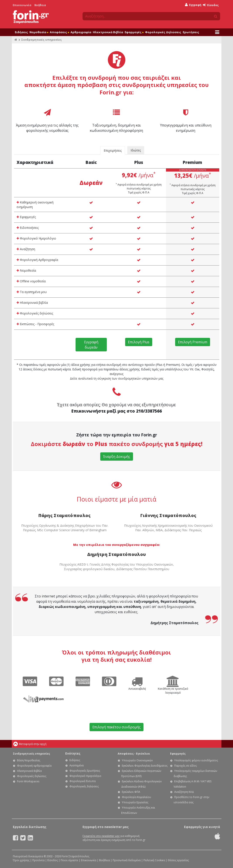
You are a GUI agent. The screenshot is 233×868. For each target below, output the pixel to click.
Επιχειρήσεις (113, 150)
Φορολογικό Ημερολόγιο (36, 238)
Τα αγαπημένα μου (32, 292)
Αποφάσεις (59, 32)
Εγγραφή (193, 5)
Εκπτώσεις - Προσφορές (35, 324)
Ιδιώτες (136, 150)
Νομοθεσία (39, 32)
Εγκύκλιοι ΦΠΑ (131, 792)
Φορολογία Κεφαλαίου (136, 797)
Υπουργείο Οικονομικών (137, 760)
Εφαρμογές (134, 32)
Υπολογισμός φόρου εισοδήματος (196, 760)
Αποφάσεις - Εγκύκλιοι (134, 754)
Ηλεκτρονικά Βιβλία (108, 32)
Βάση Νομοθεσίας (29, 760)
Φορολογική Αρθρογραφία (37, 260)
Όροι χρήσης (21, 860)
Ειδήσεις (21, 32)
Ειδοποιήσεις (28, 228)
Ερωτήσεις (191, 32)
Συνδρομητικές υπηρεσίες (31, 754)
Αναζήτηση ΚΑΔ (184, 792)
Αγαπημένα (77, 765)
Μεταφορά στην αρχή (33, 744)
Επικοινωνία (22, 5)
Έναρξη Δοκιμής (117, 457)
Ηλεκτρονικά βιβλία (32, 303)
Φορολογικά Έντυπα (83, 781)
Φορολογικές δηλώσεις (35, 313)
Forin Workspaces (28, 781)
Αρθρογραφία (81, 32)
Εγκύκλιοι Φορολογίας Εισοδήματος (145, 766)
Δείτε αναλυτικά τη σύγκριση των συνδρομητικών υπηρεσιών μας (117, 378)
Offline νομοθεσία (31, 281)
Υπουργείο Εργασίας (135, 802)
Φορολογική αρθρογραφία (34, 766)
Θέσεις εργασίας (178, 860)
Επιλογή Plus (139, 342)
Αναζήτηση (26, 249)
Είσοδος (211, 5)
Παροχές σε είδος (186, 766)
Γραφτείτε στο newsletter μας (101, 836)
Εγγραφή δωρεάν (91, 345)
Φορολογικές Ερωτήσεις (85, 771)
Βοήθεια (40, 5)
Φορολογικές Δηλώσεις (163, 32)
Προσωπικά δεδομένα (127, 860)
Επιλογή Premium (193, 342)
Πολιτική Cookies (154, 860)
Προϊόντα (38, 860)
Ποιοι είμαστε (69, 860)
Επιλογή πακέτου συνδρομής (116, 727)
